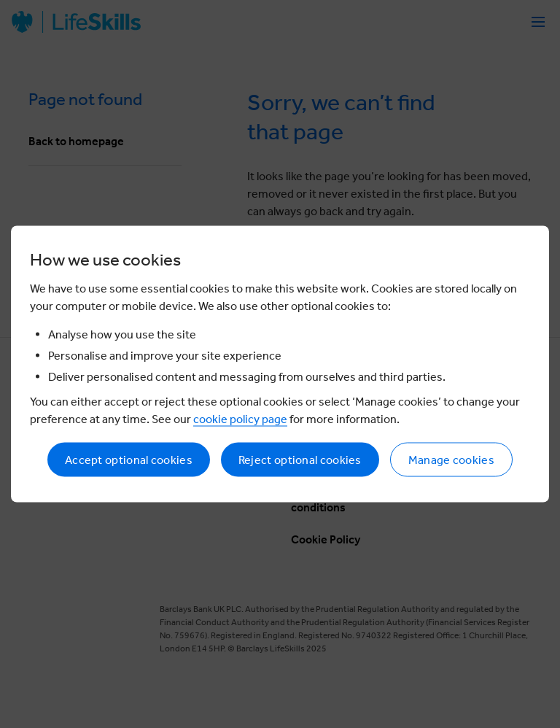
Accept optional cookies (129, 460)
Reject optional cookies (300, 460)
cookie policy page (240, 419)
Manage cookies (451, 460)
